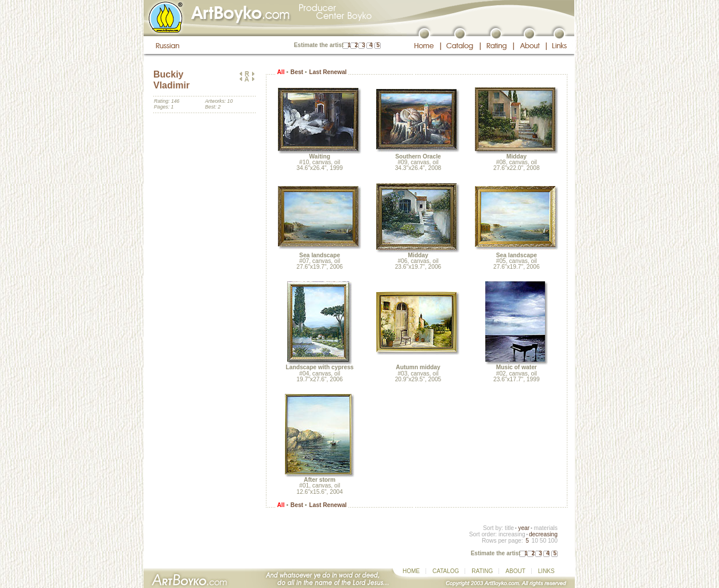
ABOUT (515, 571)
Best (297, 72)
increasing (512, 534)
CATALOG (446, 571)
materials (546, 528)
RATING (482, 571)
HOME (411, 571)
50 (543, 541)
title (509, 528)
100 (553, 541)
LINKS (546, 571)
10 (534, 541)
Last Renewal (328, 72)
